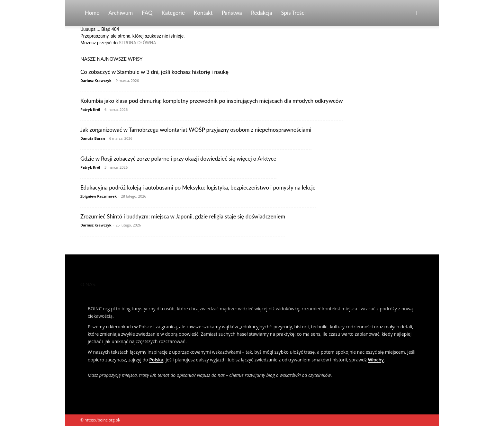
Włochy (376, 360)
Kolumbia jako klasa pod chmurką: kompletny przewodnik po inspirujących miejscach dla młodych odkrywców (212, 101)
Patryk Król (90, 109)
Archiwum (121, 13)
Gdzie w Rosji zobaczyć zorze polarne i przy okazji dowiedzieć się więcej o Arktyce (178, 159)
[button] (416, 13)
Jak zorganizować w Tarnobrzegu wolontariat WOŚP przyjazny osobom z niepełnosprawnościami (196, 130)
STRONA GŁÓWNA (138, 43)
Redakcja (262, 13)
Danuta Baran (93, 138)
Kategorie (173, 13)
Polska (156, 360)
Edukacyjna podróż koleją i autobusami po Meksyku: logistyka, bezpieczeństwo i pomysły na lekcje (198, 187)
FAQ (147, 13)
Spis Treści (293, 13)
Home (92, 13)
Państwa (232, 13)
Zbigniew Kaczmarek (99, 196)
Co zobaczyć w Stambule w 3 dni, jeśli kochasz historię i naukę (154, 72)
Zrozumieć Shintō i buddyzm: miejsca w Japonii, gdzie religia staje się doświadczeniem (183, 216)
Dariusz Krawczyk (96, 80)
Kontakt (203, 13)
